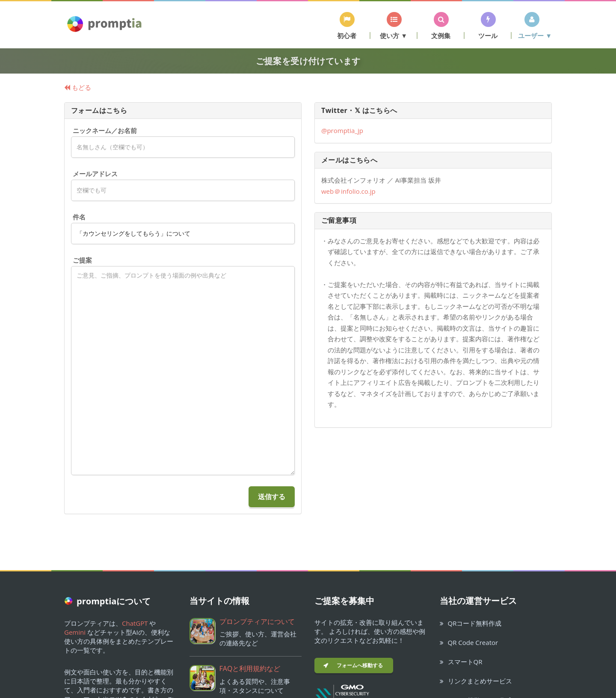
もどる (78, 87)
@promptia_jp (342, 130)
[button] (347, 25)
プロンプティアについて (257, 621)
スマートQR (461, 662)
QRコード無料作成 (471, 623)
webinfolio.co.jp (348, 191)
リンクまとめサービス (476, 681)
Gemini (75, 632)
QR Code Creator (469, 642)
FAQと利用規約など (250, 668)
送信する (272, 497)
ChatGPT (135, 623)
